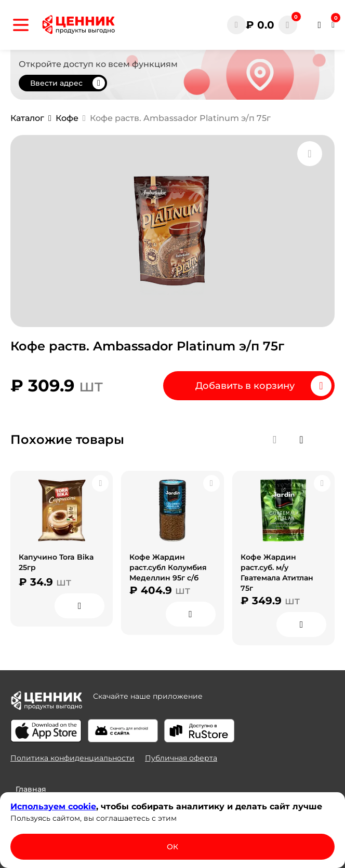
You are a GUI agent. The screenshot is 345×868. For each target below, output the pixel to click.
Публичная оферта (181, 758)
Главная (31, 789)
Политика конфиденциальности (72, 758)
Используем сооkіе (53, 806)
